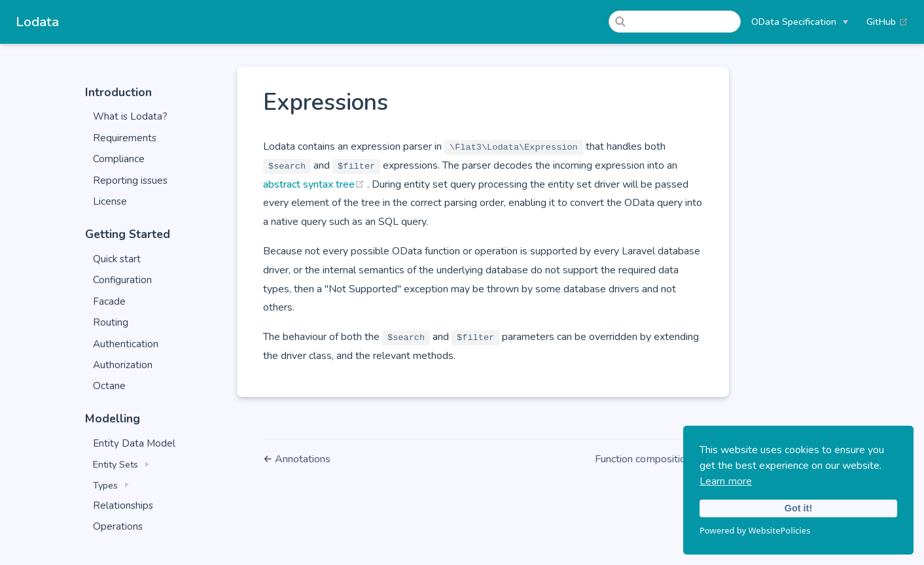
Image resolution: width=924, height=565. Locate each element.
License (110, 201)
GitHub (887, 22)
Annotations (303, 459)
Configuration (122, 280)
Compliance (119, 159)
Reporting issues (130, 180)
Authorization (123, 365)
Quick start (117, 259)
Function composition (644, 459)
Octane (109, 386)
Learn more (726, 481)
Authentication (126, 344)
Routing (111, 322)
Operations (118, 526)
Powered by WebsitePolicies (755, 530)
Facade (109, 301)
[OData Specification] (800, 22)
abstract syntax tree (315, 184)
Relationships (123, 505)
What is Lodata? (130, 116)
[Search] (675, 22)
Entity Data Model (134, 443)
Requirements (125, 138)
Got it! (798, 508)
